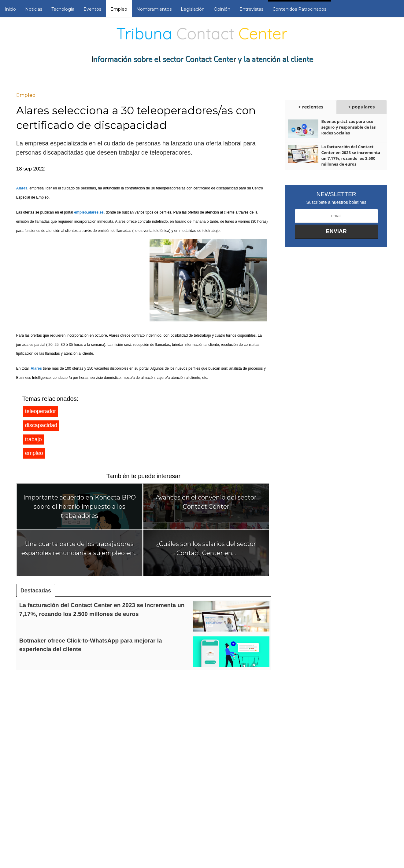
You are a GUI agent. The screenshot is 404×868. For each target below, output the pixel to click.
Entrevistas (251, 9)
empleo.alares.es (89, 212)
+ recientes (311, 107)
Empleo (119, 9)
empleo (34, 453)
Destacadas (36, 591)
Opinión (222, 9)
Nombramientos (154, 9)
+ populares (361, 107)
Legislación (193, 9)
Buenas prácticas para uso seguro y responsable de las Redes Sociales (348, 127)
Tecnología (63, 9)
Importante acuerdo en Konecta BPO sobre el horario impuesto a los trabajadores (80, 507)
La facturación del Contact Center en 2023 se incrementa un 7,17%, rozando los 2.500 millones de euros (351, 155)
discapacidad (41, 425)
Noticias (34, 9)
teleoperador (41, 411)
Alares (22, 188)
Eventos (92, 9)
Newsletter (336, 194)
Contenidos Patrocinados (299, 9)
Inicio (10, 9)
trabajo (33, 439)
